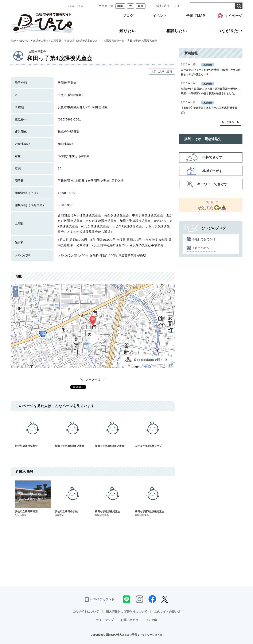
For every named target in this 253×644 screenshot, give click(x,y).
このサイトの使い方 (167, 612)
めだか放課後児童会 (33, 431)
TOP (13, 41)
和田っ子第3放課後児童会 (73, 431)
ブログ (128, 16)
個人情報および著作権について (126, 612)
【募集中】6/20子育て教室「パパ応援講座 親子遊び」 (209, 110)
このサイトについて (86, 612)
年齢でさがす (212, 157)
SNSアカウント (100, 599)
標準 (120, 6)
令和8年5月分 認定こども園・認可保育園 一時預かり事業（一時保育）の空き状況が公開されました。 (211, 91)
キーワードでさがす (212, 184)
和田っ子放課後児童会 (113, 499)
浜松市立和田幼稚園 (33, 499)
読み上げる (76, 6)
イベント (160, 16)
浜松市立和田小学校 (73, 499)
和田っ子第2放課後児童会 (113, 431)
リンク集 (151, 620)
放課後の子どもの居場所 (47, 41)
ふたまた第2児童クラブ (153, 431)
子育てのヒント (202, 248)
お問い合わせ (129, 620)
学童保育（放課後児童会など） (82, 41)
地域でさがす (212, 171)
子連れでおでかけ (204, 239)
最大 (141, 6)
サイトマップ (105, 620)
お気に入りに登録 (162, 72)
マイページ (233, 16)
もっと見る (228, 122)
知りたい (24, 41)
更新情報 (208, 65)
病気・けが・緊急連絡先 (203, 139)
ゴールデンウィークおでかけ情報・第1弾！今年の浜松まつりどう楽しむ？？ (211, 72)
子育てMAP (196, 16)
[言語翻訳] (168, 6)
